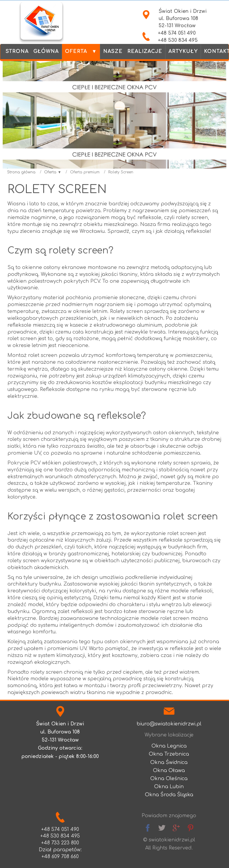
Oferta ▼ (53, 172)
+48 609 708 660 (60, 857)
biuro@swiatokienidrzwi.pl (169, 724)
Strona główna (21, 172)
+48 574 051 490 (177, 33)
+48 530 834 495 (178, 40)
